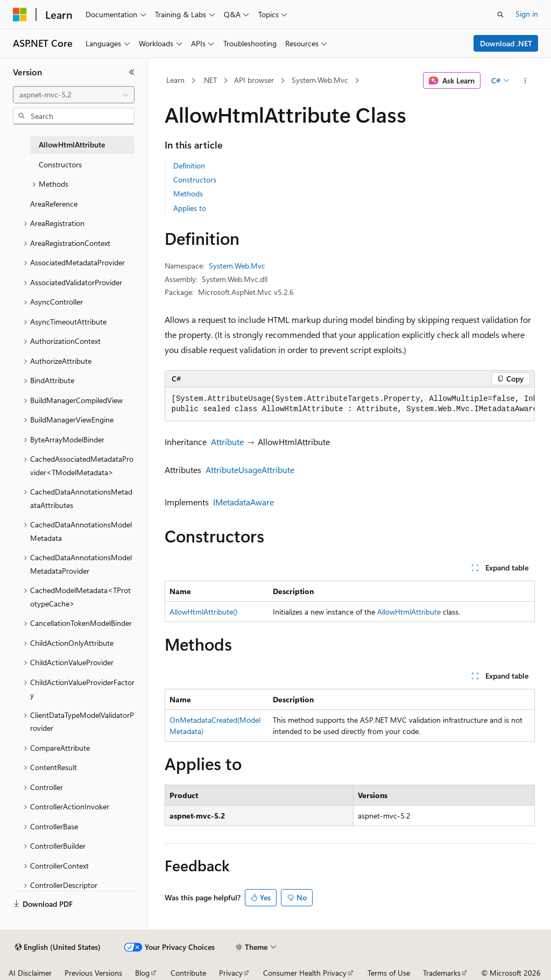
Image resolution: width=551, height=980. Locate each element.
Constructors (195, 179)
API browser (254, 80)
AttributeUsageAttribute (250, 470)
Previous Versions (93, 973)
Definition (189, 165)
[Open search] (500, 15)
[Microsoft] (20, 15)
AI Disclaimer (30, 973)
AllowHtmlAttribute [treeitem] (72, 144)
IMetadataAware (243, 502)
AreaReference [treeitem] (54, 204)
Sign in (527, 14)
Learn (175, 80)
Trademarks (442, 973)
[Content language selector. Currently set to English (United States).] (58, 947)
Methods (188, 193)
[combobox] (74, 95)
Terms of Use (389, 973)
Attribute (227, 442)
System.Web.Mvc (320, 80)
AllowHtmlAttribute (409, 612)
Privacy (231, 973)
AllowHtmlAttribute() (203, 612)
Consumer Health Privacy (305, 973)
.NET (210, 80)
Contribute (188, 973)
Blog (142, 973)
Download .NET (506, 43)
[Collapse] (132, 72)
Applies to (190, 208)
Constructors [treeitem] (60, 164)
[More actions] (525, 81)
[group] (350, 404)
